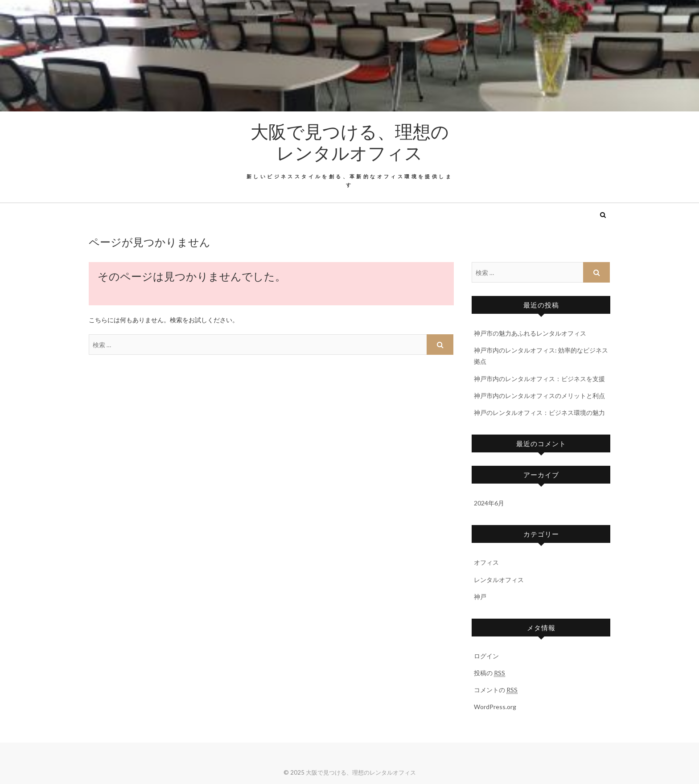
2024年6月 (489, 503)
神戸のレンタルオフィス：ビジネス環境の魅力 (539, 413)
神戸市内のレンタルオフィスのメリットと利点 (539, 396)
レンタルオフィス (499, 580)
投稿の (489, 673)
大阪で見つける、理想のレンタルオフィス (350, 142)
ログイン (486, 656)
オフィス (486, 562)
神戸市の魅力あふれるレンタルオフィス (530, 333)
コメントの (496, 690)
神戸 (480, 597)
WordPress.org (495, 707)
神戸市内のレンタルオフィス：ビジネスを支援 (539, 379)
